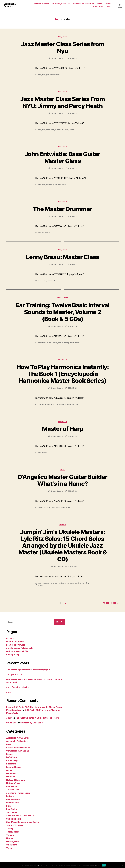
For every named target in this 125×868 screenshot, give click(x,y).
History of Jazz (13, 783)
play (74, 404)
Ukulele (62, 525)
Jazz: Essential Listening (18, 687)
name (63, 507)
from (44, 75)
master (52, 75)
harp (39, 453)
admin (9, 718)
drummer (41, 233)
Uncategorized (13, 841)
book (44, 343)
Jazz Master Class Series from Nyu (63, 47)
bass (40, 185)
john (59, 185)
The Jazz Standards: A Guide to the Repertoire (37, 718)
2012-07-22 (72, 491)
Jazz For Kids (13, 790)
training (66, 343)
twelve (72, 343)
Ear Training (62, 298)
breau (40, 281)
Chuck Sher (12, 723)
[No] (123, 865)
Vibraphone (12, 845)
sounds (61, 343)
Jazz (8, 692)
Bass (9, 744)
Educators (11, 764)
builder (40, 507)
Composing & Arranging (18, 751)
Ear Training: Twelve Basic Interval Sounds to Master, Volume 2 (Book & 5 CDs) (62, 312)
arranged (41, 583)
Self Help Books (14, 819)
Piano (9, 806)
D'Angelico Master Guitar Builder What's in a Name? (63, 480)
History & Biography (16, 780)
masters (78, 583)
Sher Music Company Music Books (22, 822)
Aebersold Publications (17, 741)
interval (49, 343)
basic (40, 343)
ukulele (40, 585)
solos (87, 583)
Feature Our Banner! (104, 4)
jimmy (57, 130)
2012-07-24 (72, 326)
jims (59, 583)
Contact (109, 6)
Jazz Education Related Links (83, 4)
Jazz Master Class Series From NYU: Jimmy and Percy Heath (63, 102)
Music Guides (13, 803)
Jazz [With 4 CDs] (15, 675)
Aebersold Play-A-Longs (18, 738)
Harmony (10, 777)
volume (78, 343)
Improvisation (13, 786)
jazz (48, 75)
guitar (55, 185)
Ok (104, 865)
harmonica (56, 404)
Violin (9, 848)
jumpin (64, 583)
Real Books (11, 809)
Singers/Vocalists (15, 825)
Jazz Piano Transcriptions (18, 793)
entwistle (49, 185)
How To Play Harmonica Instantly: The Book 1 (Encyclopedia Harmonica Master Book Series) (62, 374)
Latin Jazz (11, 796)
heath (48, 130)
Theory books (13, 832)
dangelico (47, 507)
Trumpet (10, 835)
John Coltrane (58, 58)
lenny (49, 281)
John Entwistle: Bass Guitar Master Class (62, 157)
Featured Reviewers (42, 4)
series (57, 75)
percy (67, 130)
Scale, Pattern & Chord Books (20, 816)
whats (68, 507)
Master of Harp (63, 429)
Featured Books (14, 767)
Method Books (13, 799)
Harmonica (63, 360)
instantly (63, 404)
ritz (83, 583)
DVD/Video (62, 37)
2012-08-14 (72, 58)
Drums (9, 754)
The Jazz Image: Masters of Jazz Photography (28, 670)
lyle (68, 583)
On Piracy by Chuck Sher (61, 4)
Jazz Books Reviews (10, 5)
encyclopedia (47, 404)
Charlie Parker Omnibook (18, 748)
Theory (10, 829)
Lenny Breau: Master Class (62, 257)
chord (51, 583)
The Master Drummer (62, 209)
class (40, 75)
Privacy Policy (98, 6)
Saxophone (12, 812)
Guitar (62, 470)
